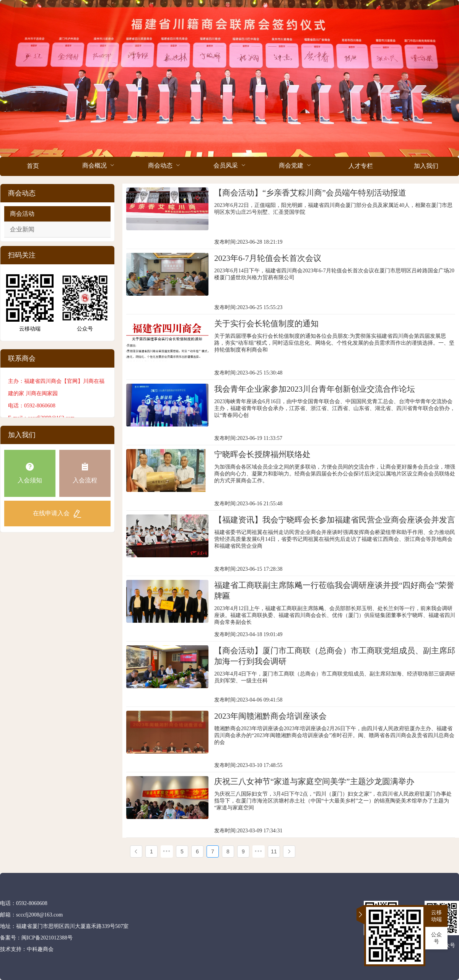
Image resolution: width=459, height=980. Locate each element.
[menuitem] (33, 166)
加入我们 (426, 166)
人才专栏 (361, 166)
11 (274, 851)
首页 (33, 166)
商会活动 (22, 214)
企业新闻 (22, 229)
